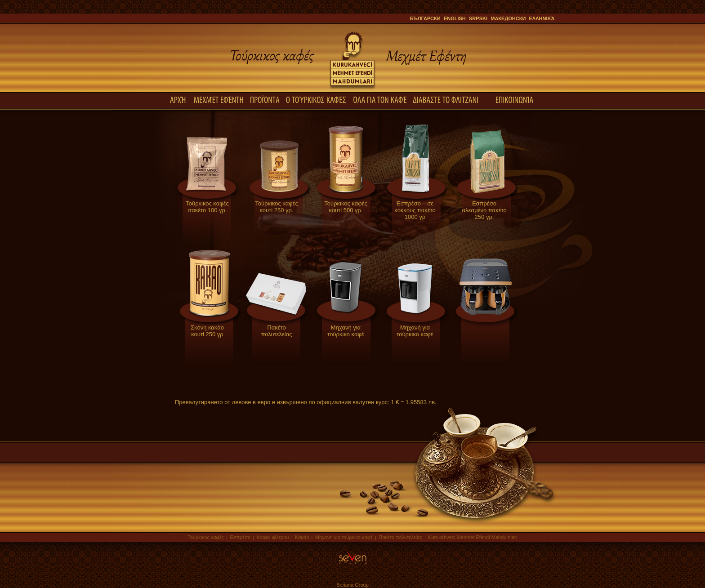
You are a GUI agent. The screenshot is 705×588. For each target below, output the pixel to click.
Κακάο (302, 537)
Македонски (508, 18)
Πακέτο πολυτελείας (401, 537)
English (455, 18)
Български (425, 18)
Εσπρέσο (240, 537)
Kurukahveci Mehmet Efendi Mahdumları (473, 537)
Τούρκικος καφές (206, 537)
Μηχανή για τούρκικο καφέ (344, 537)
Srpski (478, 18)
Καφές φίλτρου (273, 537)
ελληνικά (542, 18)
